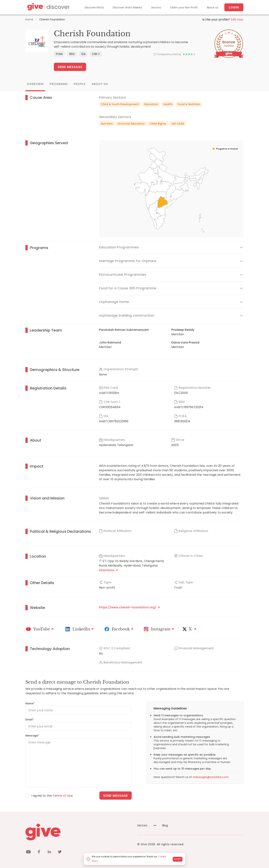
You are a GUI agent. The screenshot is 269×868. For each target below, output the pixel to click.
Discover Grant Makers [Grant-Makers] (127, 7)
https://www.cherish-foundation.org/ (129, 607)
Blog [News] (161, 825)
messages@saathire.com (211, 777)
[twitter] (60, 852)
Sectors (156, 7)
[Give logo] (79, 832)
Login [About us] (234, 7)
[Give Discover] (48, 7)
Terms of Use (63, 796)
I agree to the (52, 796)
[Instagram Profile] (159, 629)
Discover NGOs (94, 7)
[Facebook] (119, 629)
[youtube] (28, 852)
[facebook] (39, 852)
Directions (108, 570)
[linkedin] (49, 852)
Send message (116, 796)
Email (30, 720)
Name (30, 703)
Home (29, 19)
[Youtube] (40, 629)
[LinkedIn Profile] (80, 629)
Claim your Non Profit (184, 7)
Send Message (70, 67)
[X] (190, 629)
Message (32, 736)
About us (212, 7)
